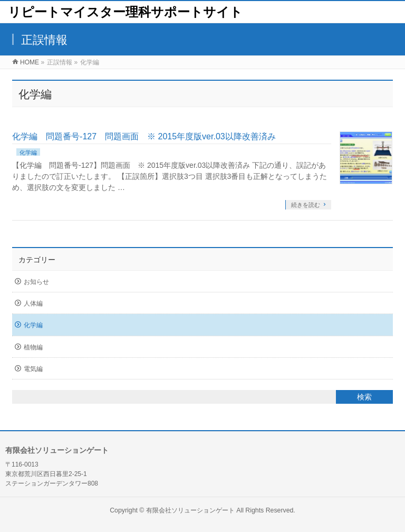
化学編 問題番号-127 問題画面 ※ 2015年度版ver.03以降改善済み (144, 136)
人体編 (33, 303)
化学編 (28, 153)
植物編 (33, 347)
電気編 (33, 369)
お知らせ (36, 282)
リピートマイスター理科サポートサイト (125, 12)
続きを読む (306, 205)
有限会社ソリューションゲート (190, 510)
